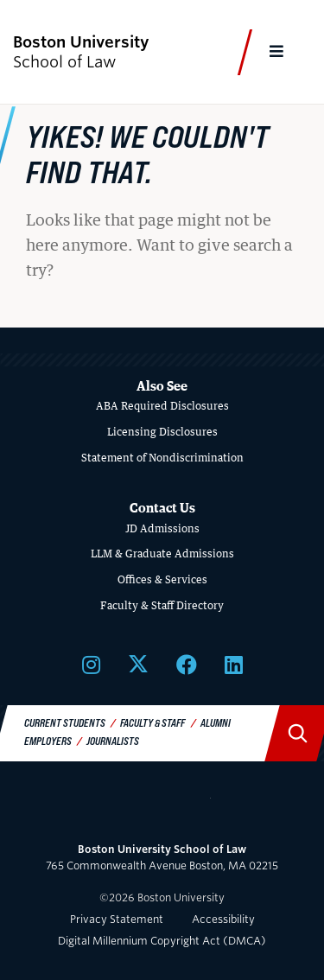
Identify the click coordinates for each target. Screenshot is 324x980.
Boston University (162, 809)
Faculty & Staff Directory (162, 605)
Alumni (216, 722)
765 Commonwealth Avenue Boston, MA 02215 (162, 857)
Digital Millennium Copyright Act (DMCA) (162, 941)
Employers (48, 741)
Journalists (113, 741)
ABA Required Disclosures (162, 406)
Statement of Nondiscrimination (162, 458)
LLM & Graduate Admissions (162, 554)
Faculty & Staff (152, 722)
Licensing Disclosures (162, 432)
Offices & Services (162, 579)
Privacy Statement (117, 919)
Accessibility (223, 919)
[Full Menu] (277, 52)
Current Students (65, 722)
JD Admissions (162, 528)
